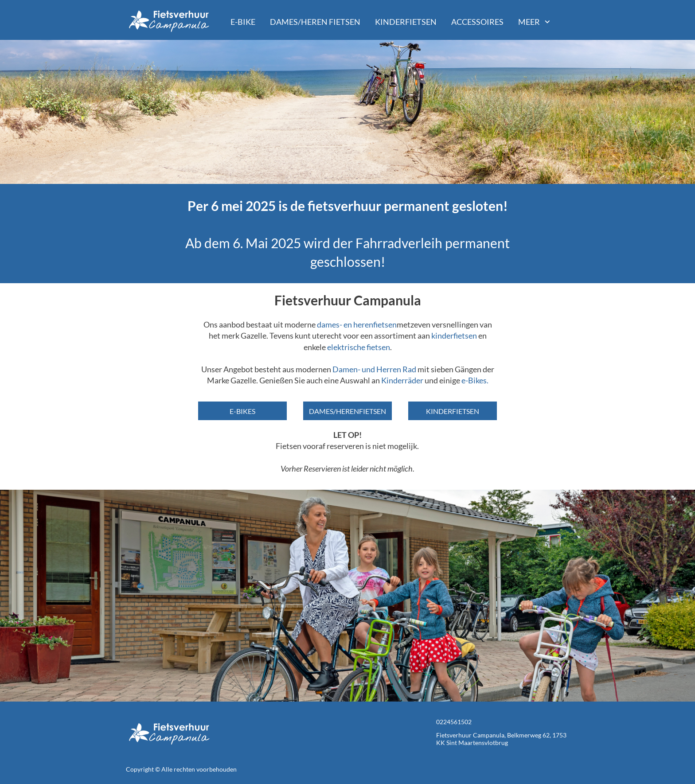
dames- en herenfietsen (357, 324)
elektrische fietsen (359, 347)
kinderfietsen (455, 335)
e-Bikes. (475, 380)
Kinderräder (402, 380)
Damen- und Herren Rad (374, 369)
